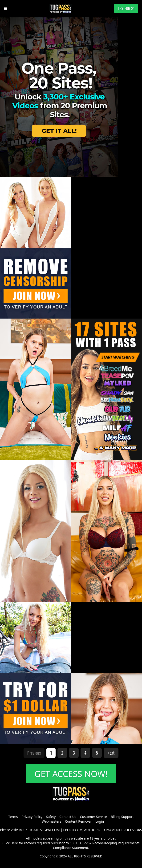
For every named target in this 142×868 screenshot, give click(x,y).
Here (14, 843)
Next (111, 753)
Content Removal (78, 821)
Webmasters (52, 821)
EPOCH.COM (73, 830)
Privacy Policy (32, 817)
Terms (13, 817)
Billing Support (122, 817)
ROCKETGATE (29, 830)
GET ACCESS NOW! (71, 774)
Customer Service (94, 817)
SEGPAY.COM (50, 830)
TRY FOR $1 (126, 8)
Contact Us (68, 817)
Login (100, 821)
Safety (51, 817)
